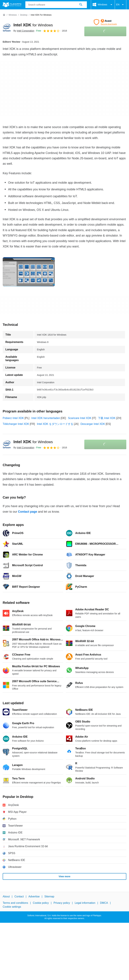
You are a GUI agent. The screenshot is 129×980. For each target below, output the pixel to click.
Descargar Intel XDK (93, 424)
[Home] (4, 15)
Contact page (28, 512)
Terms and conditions (15, 903)
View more (64, 876)
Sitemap (49, 896)
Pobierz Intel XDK (13, 418)
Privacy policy (62, 903)
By (24, 31)
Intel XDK (33, 25)
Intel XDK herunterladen (46, 418)
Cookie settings (12, 907)
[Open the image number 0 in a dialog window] (29, 272)
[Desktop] (24, 15)
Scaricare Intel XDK (80, 418)
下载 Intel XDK (107, 418)
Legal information (85, 903)
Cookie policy (41, 903)
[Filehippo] (12, 5)
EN (121, 5)
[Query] (56, 5)
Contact (19, 896)
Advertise (34, 896)
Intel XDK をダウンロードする (55, 424)
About (6, 896)
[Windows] (13, 15)
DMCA (104, 903)
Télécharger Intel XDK (16, 424)
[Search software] (81, 5)
